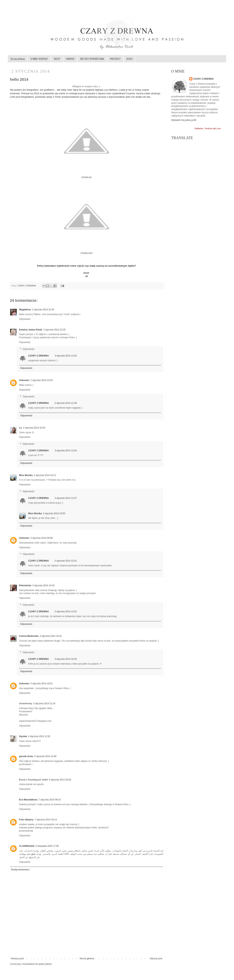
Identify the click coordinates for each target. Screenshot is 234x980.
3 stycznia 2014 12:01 (66, 561)
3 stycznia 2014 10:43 (43, 585)
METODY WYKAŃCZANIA (92, 59)
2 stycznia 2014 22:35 (54, 330)
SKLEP (57, 59)
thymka (23, 736)
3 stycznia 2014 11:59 (66, 403)
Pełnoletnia (25, 585)
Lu (20, 428)
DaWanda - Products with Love (208, 129)
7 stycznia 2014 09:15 (50, 800)
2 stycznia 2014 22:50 (42, 380)
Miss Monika (26, 475)
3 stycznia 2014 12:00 (66, 451)
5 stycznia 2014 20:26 (60, 780)
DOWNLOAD (87, 253)
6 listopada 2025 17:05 (47, 846)
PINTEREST (115, 59)
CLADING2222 (27, 846)
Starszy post (156, 959)
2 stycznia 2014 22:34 (43, 310)
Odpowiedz (25, 319)
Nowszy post (17, 959)
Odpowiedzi (28, 349)
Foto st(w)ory (26, 820)
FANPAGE (70, 59)
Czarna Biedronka (29, 636)
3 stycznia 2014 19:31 (42, 684)
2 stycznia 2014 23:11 (45, 475)
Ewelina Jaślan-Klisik (31, 330)
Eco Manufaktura (28, 800)
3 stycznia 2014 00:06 (42, 538)
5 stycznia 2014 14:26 (45, 756)
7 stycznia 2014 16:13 (46, 820)
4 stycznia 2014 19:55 (54, 513)
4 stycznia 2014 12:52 (39, 736)
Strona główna (18, 59)
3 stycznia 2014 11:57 (66, 498)
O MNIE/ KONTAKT (39, 59)
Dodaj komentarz (20, 870)
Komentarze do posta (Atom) (37, 964)
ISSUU (129, 59)
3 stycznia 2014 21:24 (44, 704)
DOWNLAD (87, 177)
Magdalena (25, 310)
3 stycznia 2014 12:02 (66, 356)
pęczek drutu (26, 756)
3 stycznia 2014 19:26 (66, 659)
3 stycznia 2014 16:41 (51, 636)
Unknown (24, 380)
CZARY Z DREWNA (27, 286)
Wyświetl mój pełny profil (184, 120)
